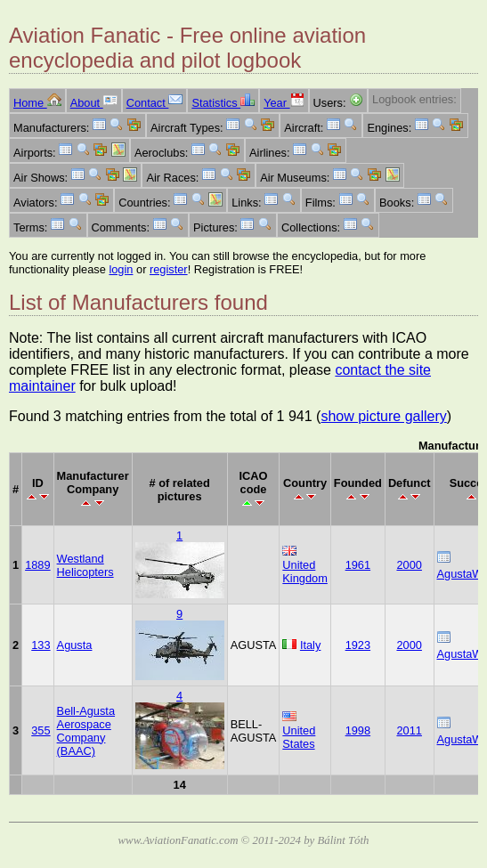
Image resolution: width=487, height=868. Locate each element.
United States (299, 737)
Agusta (75, 645)
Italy (310, 645)
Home (37, 103)
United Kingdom (305, 572)
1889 (37, 565)
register (169, 269)
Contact (155, 103)
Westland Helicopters (85, 565)
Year (284, 103)
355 (41, 730)
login (121, 269)
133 (41, 645)
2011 (409, 730)
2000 (409, 565)
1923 (358, 645)
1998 (358, 730)
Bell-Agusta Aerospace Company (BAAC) (86, 731)
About (94, 103)
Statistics (223, 103)
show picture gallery (383, 416)
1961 (358, 565)
